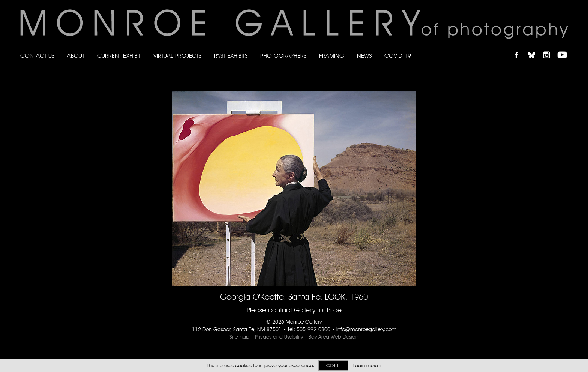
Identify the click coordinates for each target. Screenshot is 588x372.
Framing (332, 56)
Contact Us (37, 56)
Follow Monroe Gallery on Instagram (550, 49)
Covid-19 (398, 56)
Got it (333, 365)
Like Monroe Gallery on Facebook (520, 49)
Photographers (283, 56)
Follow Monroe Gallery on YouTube (565, 49)
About (76, 56)
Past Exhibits (231, 56)
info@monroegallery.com (366, 329)
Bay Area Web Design (334, 337)
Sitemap (239, 337)
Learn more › (367, 365)
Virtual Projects (177, 56)
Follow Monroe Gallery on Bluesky (535, 49)
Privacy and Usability (279, 337)
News (364, 56)
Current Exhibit (119, 56)
